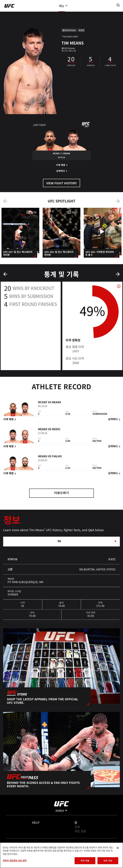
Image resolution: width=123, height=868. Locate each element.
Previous (5, 201)
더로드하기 (61, 493)
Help (36, 822)
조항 (77, 827)
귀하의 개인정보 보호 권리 (15, 860)
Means (57, 403)
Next (118, 201)
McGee (43, 403)
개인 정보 (80, 831)
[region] (61, 855)
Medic (56, 430)
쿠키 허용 (85, 861)
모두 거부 (108, 861)
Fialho (57, 457)
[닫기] (118, 848)
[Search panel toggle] (118, 5)
